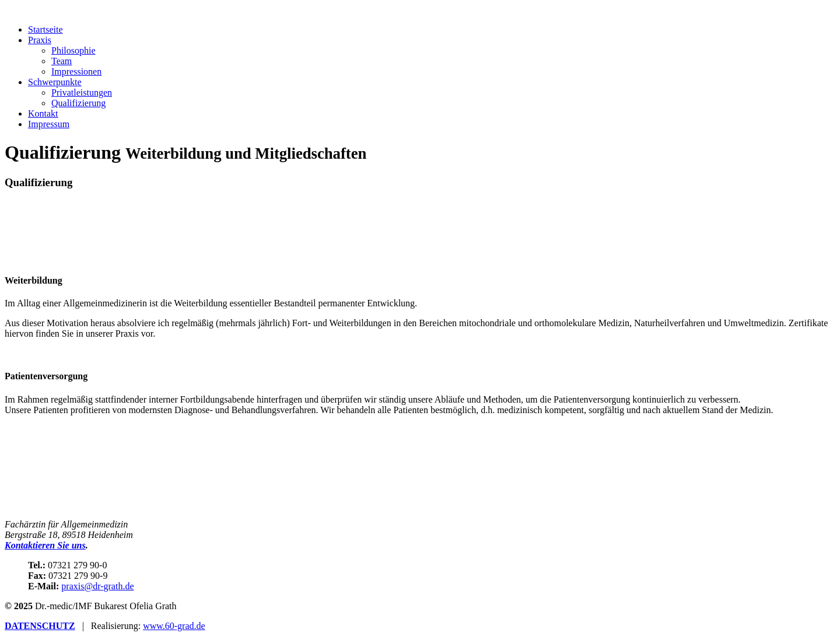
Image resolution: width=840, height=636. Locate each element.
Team (62, 61)
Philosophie (73, 50)
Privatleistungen (82, 92)
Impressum (49, 124)
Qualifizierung (78, 103)
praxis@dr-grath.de (97, 586)
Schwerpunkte (55, 82)
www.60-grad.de (174, 626)
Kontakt (43, 113)
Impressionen (76, 71)
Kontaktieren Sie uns (45, 545)
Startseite (45, 29)
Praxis (40, 40)
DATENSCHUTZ (40, 626)
